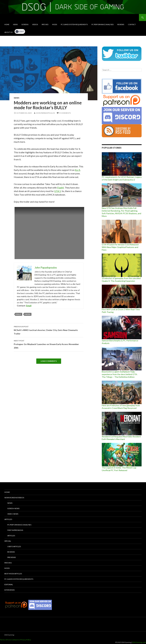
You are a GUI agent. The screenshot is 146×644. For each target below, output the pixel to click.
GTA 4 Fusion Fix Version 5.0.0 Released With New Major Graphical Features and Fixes (120, 247)
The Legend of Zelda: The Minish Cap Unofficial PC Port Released (119, 469)
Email (29, 306)
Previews (12, 557)
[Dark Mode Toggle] (20, 31)
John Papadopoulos (45, 113)
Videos (35, 24)
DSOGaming (9, 635)
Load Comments (49, 361)
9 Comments (65, 113)
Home (7, 24)
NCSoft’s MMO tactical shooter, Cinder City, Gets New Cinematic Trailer (49, 330)
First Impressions (15, 530)
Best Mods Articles (13, 574)
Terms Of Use (6, 640)
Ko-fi (78, 170)
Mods (55, 24)
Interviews (9, 590)
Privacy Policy (26, 640)
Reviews (121, 24)
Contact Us (16, 640)
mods (28, 314)
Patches (45, 24)
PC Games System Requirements (74, 24)
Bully (19, 314)
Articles (8, 519)
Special (8, 541)
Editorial (9, 584)
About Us (8, 32)
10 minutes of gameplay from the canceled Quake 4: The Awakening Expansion (121, 280)
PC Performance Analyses (103, 24)
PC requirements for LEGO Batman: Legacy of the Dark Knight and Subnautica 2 (122, 178)
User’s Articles (14, 546)
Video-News (13, 514)
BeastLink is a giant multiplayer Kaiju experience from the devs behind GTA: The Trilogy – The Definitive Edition (120, 374)
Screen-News (13, 508)
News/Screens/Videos (14, 498)
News (15, 24)
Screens (25, 24)
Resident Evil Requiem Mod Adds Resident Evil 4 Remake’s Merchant (121, 438)
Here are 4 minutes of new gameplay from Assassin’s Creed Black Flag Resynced (121, 407)
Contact (132, 24)
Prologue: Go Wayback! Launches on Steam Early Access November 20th (49, 344)
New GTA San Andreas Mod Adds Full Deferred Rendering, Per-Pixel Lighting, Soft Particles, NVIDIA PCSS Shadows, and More (121, 212)
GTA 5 (58, 191)
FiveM (60, 188)
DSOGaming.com (139, 642)
